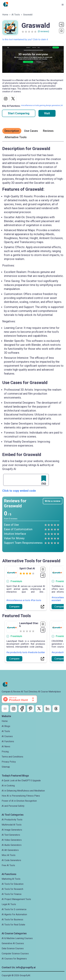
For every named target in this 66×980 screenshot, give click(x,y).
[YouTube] (5, 709)
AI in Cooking (8, 786)
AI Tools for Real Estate (13, 925)
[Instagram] (14, 709)
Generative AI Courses (13, 943)
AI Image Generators (12, 830)
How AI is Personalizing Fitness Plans (21, 796)
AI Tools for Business (12, 920)
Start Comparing (19, 113)
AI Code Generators (11, 860)
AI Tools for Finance (12, 894)
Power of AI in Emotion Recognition (19, 801)
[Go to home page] (6, 5)
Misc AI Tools (9, 855)
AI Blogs (6, 726)
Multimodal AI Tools (12, 825)
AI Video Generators (12, 840)
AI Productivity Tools (12, 820)
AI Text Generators (11, 835)
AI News (6, 747)
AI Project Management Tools (16, 899)
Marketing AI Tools (11, 879)
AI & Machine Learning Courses (17, 938)
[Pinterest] (31, 709)
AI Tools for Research (12, 889)
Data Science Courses (13, 948)
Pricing (5, 752)
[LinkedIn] (47, 709)
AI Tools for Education (13, 884)
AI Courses (7, 736)
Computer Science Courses (15, 954)
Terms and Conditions (12, 757)
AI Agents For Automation (14, 914)
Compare (14, 607)
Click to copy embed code (19, 491)
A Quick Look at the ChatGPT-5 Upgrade (21, 781)
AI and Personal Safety (13, 806)
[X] (39, 709)
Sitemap (6, 767)
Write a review (53, 501)
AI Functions (8, 741)
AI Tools (16, 15)
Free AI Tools (8, 865)
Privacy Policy (9, 762)
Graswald (28, 15)
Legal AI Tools (9, 904)
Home (5, 15)
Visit (47, 113)
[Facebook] (22, 709)
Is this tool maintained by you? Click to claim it (25, 39)
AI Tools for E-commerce (14, 909)
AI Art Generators (10, 850)
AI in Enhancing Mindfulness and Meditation (23, 791)
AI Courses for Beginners (14, 959)
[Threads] (56, 709)
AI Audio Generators (12, 845)
